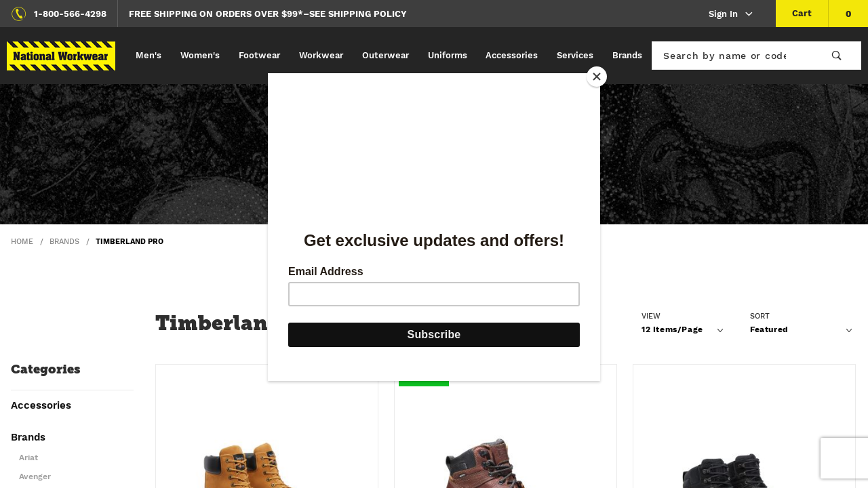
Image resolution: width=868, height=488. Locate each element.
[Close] (597, 77)
